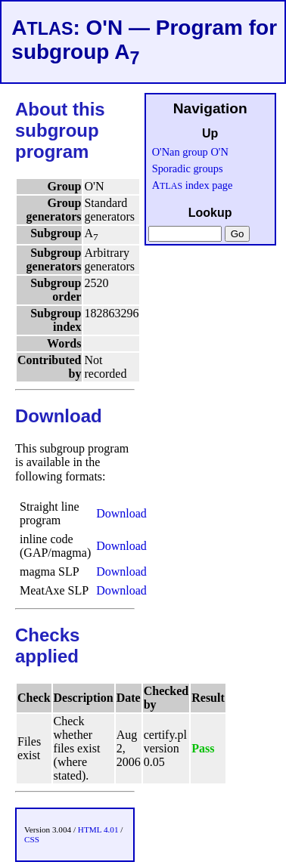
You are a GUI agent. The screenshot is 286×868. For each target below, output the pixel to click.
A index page (193, 185)
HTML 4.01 (98, 829)
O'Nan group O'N (190, 152)
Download (121, 513)
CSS (32, 839)
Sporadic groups (188, 168)
